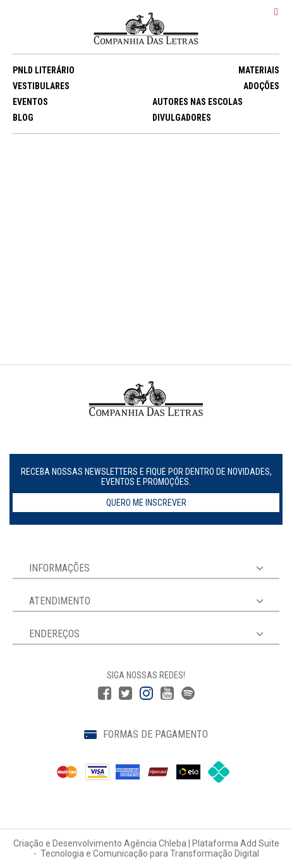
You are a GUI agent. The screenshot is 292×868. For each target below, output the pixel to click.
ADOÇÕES (261, 86)
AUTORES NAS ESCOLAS (198, 102)
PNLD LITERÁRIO (44, 70)
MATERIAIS (259, 70)
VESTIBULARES (41, 86)
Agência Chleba (155, 843)
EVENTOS (30, 102)
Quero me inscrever (146, 503)
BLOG (23, 118)
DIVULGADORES (182, 118)
